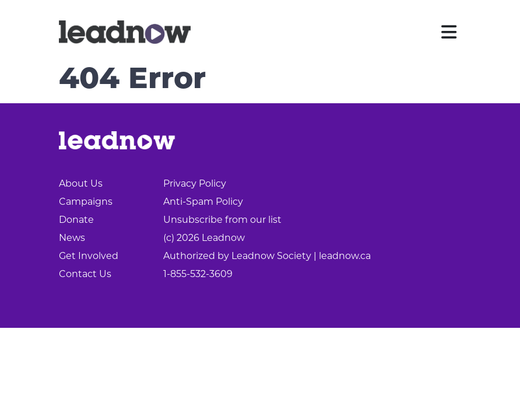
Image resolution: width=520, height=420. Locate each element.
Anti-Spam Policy (203, 202)
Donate (76, 220)
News (72, 239)
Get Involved (89, 257)
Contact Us (85, 275)
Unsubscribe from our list (222, 220)
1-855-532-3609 (198, 275)
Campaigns (86, 202)
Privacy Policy (195, 184)
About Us (81, 184)
